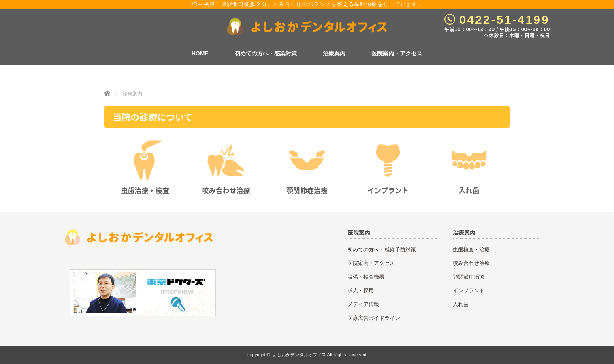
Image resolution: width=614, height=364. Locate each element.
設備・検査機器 (366, 277)
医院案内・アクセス (397, 53)
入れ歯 (461, 304)
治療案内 (334, 53)
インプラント (469, 291)
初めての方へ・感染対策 (266, 53)
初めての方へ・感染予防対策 (382, 250)
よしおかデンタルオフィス (299, 355)
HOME (200, 53)
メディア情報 (363, 304)
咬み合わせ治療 (471, 263)
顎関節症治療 (469, 277)
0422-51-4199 (504, 20)
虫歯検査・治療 (471, 250)
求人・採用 (361, 291)
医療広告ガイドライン (374, 318)
